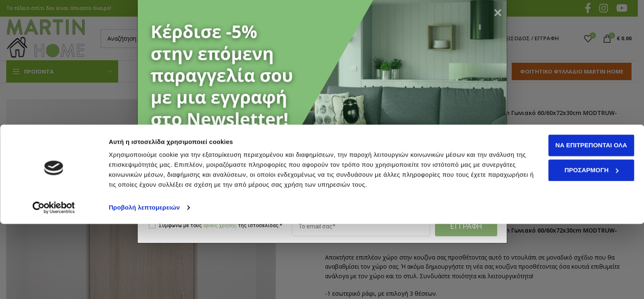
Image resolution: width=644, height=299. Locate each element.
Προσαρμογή (575, 245)
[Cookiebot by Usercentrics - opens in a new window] (54, 283)
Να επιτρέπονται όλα (575, 220)
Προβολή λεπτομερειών (144, 283)
